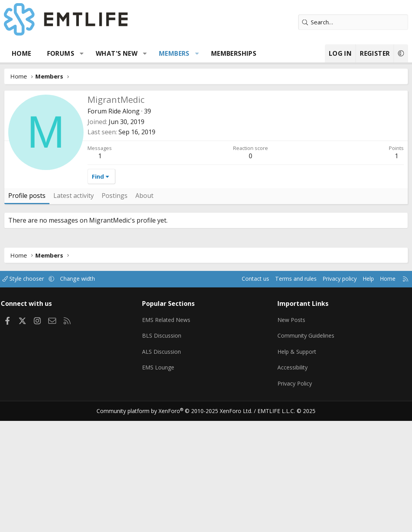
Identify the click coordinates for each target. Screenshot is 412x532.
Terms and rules (283, 397)
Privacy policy (330, 397)
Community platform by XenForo (180, 523)
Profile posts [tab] (27, 313)
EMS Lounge (161, 481)
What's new (117, 53)
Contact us (241, 397)
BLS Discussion (164, 451)
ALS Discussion (164, 466)
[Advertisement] (206, 149)
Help (360, 397)
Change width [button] (87, 397)
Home (22, 53)
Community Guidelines (306, 451)
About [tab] (144, 313)
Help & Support (297, 466)
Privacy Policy (294, 497)
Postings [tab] (115, 313)
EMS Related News (170, 435)
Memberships (234, 53)
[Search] (353, 22)
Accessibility (292, 481)
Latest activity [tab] (74, 313)
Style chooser (30, 397)
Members (174, 53)
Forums (61, 53)
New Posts (291, 435)
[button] (82, 53)
